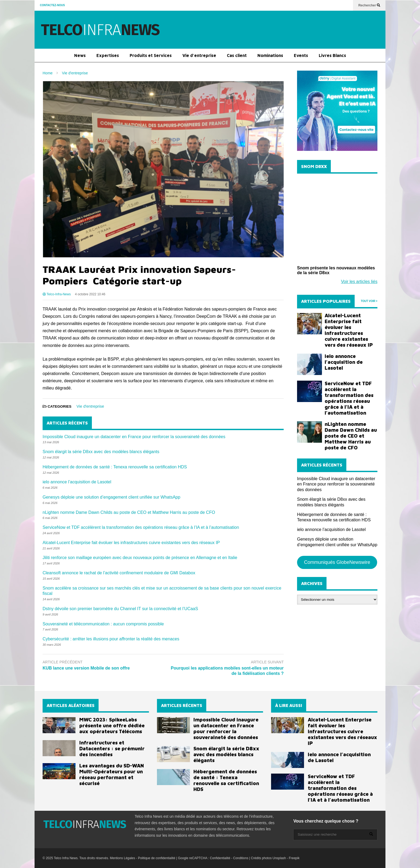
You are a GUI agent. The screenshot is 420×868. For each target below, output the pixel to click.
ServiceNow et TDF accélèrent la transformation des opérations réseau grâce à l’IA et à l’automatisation (141, 527)
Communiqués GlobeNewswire (337, 562)
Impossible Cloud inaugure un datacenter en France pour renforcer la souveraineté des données (134, 437)
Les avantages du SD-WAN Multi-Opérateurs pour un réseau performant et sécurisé (112, 774)
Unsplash (279, 858)
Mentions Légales (122, 858)
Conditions (241, 858)
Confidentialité (220, 858)
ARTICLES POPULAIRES (326, 301)
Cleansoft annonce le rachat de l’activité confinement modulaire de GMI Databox (119, 573)
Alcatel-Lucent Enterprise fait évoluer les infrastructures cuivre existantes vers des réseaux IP (131, 543)
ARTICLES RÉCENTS (182, 705)
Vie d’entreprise (199, 55)
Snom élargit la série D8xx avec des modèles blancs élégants (101, 452)
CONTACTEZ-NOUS (52, 5)
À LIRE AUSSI (289, 705)
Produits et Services (151, 55)
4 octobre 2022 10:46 (90, 294)
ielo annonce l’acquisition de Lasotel (77, 482)
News (80, 55)
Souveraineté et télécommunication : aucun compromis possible (103, 624)
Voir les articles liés (359, 282)
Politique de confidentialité (157, 858)
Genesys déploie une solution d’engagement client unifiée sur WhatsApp (111, 497)
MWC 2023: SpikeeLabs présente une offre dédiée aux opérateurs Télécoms (112, 725)
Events (301, 55)
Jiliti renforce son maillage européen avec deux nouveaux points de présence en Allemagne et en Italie (140, 558)
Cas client (237, 55)
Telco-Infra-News (57, 294)
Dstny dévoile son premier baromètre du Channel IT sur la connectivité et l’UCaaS (120, 609)
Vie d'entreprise (90, 406)
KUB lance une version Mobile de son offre (86, 668)
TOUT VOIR (369, 301)
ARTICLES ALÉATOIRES (71, 705)
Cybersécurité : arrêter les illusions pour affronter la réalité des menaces (111, 639)
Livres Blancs (332, 55)
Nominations (270, 55)
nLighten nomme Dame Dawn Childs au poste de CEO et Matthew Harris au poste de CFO (129, 512)
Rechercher (369, 5)
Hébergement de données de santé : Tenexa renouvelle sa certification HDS (115, 467)
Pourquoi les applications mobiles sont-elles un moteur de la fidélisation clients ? (227, 671)
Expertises (108, 55)
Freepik (294, 858)
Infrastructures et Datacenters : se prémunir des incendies (112, 748)
